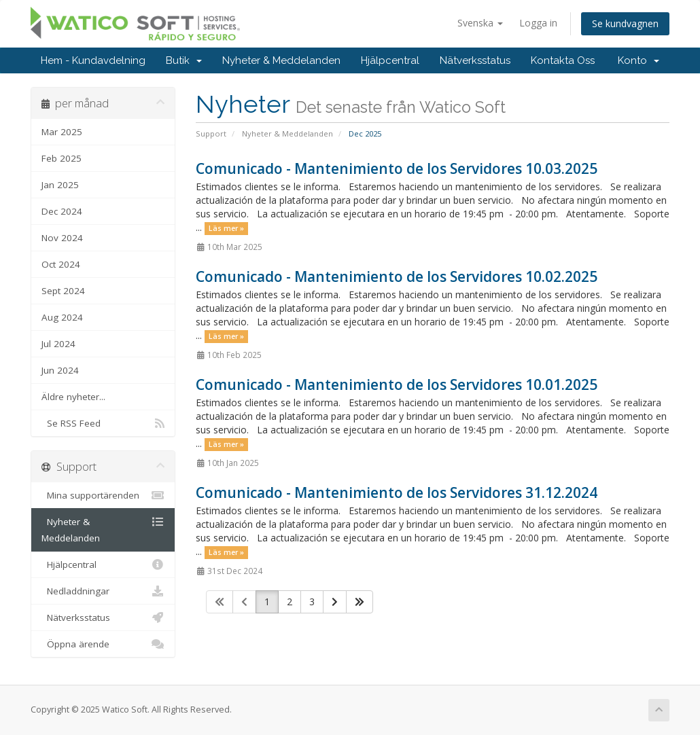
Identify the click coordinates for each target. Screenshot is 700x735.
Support (211, 133)
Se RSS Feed (103, 423)
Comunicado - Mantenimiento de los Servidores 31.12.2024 (397, 492)
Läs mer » (226, 228)
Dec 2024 (62, 211)
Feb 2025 (62, 158)
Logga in (538, 23)
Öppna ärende (103, 644)
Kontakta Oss (563, 60)
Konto (638, 60)
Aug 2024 (62, 317)
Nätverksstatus (475, 60)
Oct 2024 (61, 264)
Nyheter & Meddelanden (281, 60)
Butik (184, 60)
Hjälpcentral (390, 60)
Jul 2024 (58, 344)
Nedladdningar (103, 591)
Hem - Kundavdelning (93, 60)
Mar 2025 (62, 132)
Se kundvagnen (625, 23)
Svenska (480, 23)
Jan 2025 (60, 185)
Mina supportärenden (103, 495)
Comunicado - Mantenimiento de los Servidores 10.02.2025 (397, 276)
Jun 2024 (60, 370)
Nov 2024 (62, 238)
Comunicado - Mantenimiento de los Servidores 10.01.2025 (397, 384)
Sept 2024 (63, 291)
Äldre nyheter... (73, 397)
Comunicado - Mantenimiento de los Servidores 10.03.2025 (397, 168)
